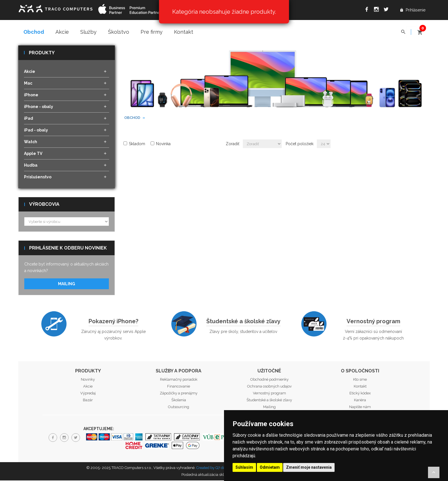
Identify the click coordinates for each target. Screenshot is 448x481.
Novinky (88, 380)
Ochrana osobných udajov (269, 387)
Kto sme (360, 380)
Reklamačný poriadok (179, 380)
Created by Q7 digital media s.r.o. (224, 468)
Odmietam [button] (270, 467)
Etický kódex (360, 394)
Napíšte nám (360, 407)
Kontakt (184, 32)
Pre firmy (152, 32)
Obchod (34, 32)
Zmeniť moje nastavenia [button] (309, 467)
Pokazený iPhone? (113, 322)
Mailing (67, 284)
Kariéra (360, 401)
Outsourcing (179, 407)
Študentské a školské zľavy (243, 322)
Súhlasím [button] (244, 467)
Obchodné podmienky (269, 380)
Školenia (179, 401)
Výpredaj (88, 394)
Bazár (88, 401)
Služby (88, 32)
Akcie (62, 32)
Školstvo (119, 32)
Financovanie (179, 387)
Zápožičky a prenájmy (179, 394)
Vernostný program (373, 322)
